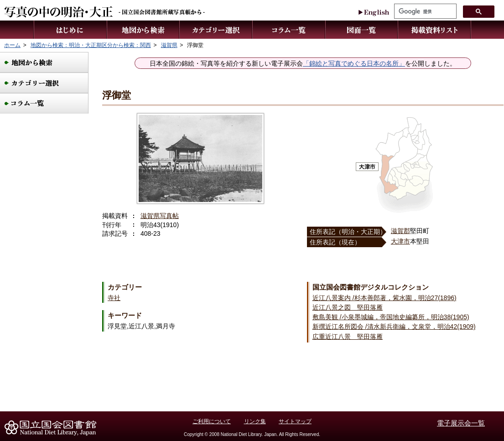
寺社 (114, 298)
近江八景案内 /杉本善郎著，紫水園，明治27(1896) (384, 298)
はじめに (70, 30)
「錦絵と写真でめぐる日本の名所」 (354, 64)
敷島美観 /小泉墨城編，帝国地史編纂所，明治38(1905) (391, 317)
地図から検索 (143, 30)
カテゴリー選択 (216, 30)
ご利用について (212, 421)
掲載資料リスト (435, 30)
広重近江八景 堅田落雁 (348, 337)
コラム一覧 (289, 30)
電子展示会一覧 (461, 423)
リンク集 (255, 421)
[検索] (424, 11)
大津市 (400, 241)
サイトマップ (295, 421)
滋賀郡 (400, 231)
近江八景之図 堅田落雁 (348, 307)
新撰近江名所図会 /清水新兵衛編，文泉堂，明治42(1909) (394, 327)
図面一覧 (362, 30)
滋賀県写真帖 (160, 216)
